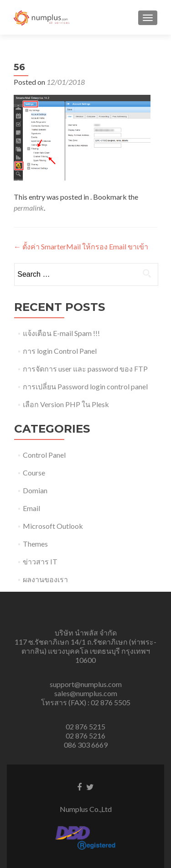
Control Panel (44, 455)
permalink (29, 208)
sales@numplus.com (86, 693)
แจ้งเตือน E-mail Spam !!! (61, 333)
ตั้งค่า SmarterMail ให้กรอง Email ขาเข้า (81, 246)
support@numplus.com (86, 684)
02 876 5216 (85, 736)
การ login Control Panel (60, 351)
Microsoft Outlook (53, 526)
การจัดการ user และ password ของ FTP (85, 369)
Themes (35, 544)
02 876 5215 (85, 726)
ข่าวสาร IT (40, 561)
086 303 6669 (86, 745)
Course (34, 473)
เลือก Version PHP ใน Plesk (66, 404)
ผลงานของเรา (45, 579)
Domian (35, 490)
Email (31, 508)
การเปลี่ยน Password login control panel (85, 386)
